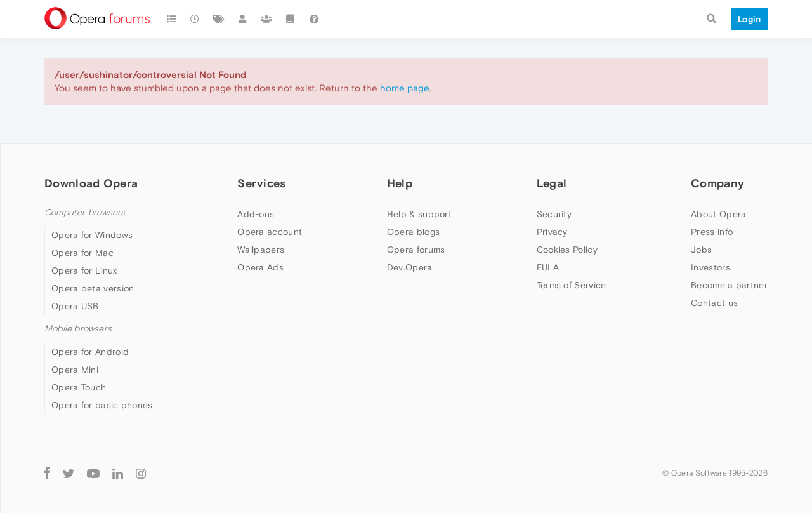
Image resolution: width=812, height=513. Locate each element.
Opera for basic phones (102, 405)
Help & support (419, 214)
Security (554, 214)
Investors (710, 267)
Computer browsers (85, 212)
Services (261, 183)
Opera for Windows (92, 235)
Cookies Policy (567, 250)
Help (400, 183)
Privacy (552, 232)
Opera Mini (75, 370)
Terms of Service (572, 285)
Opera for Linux (84, 270)
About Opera (718, 214)
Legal (552, 183)
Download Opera (91, 183)
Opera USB (75, 306)
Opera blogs (413, 232)
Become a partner (729, 285)
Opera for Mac (82, 253)
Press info (712, 232)
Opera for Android (90, 352)
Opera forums (416, 250)
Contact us (714, 303)
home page (405, 88)
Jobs (701, 250)
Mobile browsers (78, 329)
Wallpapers (261, 250)
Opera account (270, 232)
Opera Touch (79, 387)
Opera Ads (260, 267)
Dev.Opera (410, 267)
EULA (548, 267)
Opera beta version (93, 288)
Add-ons (256, 214)
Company (717, 183)
